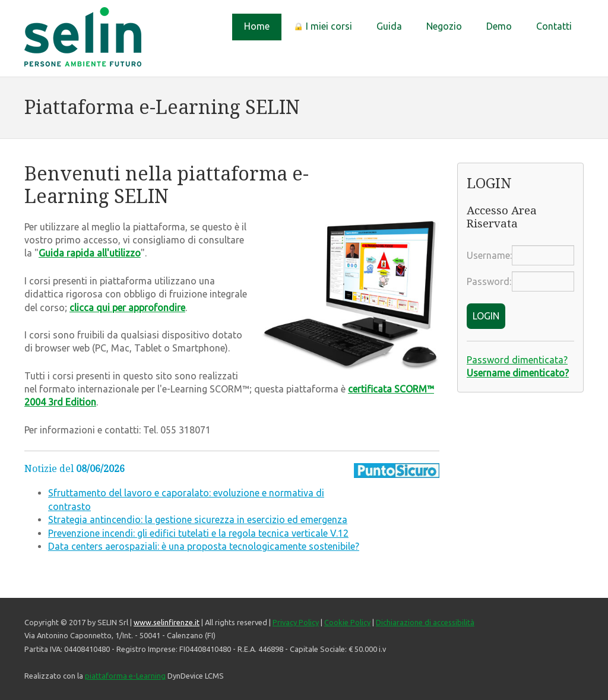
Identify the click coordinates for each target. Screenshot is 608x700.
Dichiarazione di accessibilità (425, 622)
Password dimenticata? (517, 360)
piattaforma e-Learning (125, 676)
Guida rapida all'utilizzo (90, 253)
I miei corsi (323, 26)
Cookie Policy (347, 622)
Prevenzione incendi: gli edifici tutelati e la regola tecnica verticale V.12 (198, 533)
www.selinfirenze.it (167, 622)
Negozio (444, 26)
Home (257, 26)
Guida (389, 26)
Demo (499, 26)
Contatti (554, 26)
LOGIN (486, 316)
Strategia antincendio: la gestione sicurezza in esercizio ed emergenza (198, 520)
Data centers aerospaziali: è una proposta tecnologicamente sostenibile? (204, 546)
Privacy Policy (296, 622)
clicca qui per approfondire (127, 308)
